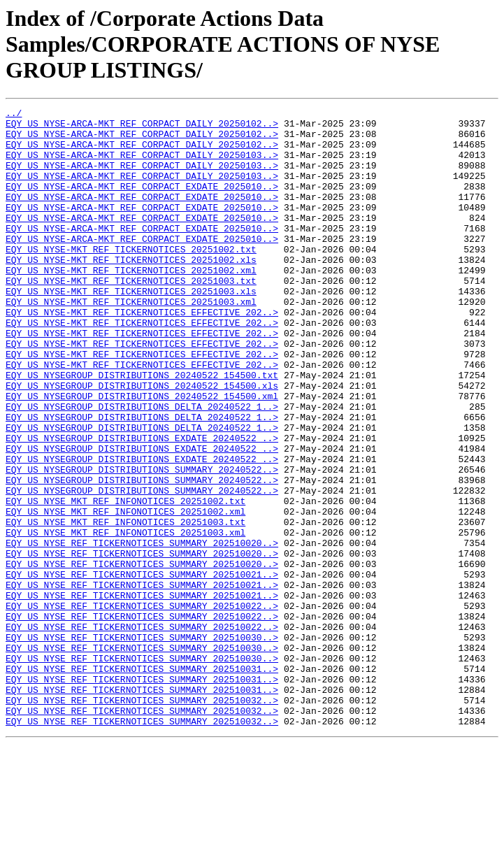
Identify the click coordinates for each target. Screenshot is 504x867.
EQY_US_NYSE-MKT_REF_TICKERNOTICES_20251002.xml (131, 303)
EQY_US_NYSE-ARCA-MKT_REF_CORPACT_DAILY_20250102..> (142, 127)
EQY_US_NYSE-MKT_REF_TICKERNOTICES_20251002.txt (131, 278)
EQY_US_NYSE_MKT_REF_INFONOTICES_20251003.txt (125, 606)
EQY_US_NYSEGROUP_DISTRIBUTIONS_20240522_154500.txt (142, 429)
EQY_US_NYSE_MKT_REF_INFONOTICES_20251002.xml (125, 593)
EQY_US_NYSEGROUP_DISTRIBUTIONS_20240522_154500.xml (142, 454)
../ (14, 115)
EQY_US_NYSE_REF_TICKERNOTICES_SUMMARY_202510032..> (142, 819)
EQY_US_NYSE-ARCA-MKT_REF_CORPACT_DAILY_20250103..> (142, 165)
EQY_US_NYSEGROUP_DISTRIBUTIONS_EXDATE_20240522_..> (142, 505)
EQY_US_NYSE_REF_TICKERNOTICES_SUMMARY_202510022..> (142, 706)
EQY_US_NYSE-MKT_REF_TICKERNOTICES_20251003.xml (131, 341)
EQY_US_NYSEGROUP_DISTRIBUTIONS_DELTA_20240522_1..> (142, 467)
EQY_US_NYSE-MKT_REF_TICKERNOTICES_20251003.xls (131, 329)
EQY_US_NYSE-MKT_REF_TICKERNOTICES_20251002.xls (131, 291)
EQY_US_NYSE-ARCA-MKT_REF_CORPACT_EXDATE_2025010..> (142, 203)
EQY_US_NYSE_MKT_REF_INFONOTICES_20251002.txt (125, 580)
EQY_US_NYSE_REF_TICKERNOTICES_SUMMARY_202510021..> (142, 668)
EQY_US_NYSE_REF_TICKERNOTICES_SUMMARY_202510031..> (142, 782)
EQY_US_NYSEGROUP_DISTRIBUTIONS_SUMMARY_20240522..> (142, 543)
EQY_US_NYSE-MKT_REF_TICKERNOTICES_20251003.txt (131, 316)
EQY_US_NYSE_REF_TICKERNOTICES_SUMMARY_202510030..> (142, 744)
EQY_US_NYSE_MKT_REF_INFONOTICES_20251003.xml (125, 618)
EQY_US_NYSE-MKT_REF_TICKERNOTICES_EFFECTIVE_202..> (142, 354)
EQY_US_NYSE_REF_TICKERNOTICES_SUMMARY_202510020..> (142, 631)
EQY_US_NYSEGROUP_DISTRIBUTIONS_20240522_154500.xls (142, 442)
